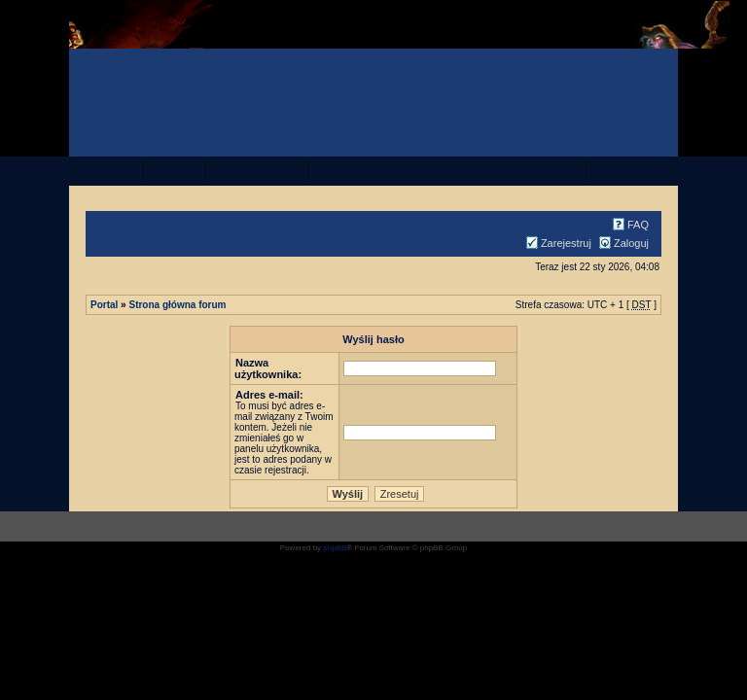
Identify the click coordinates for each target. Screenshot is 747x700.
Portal (104, 305)
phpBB (335, 548)
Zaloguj (622, 243)
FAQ (628, 225)
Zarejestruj (556, 243)
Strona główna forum (177, 305)
